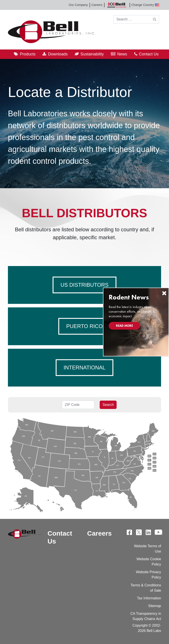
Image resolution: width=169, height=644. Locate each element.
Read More (124, 326)
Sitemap (155, 606)
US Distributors (84, 285)
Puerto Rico (84, 326)
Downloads (58, 54)
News (122, 54)
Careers (97, 5)
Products (28, 54)
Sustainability (92, 54)
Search (108, 405)
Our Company (78, 5)
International (84, 368)
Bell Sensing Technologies (117, 5)
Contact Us (149, 54)
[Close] (164, 293)
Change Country (145, 5)
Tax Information (149, 598)
